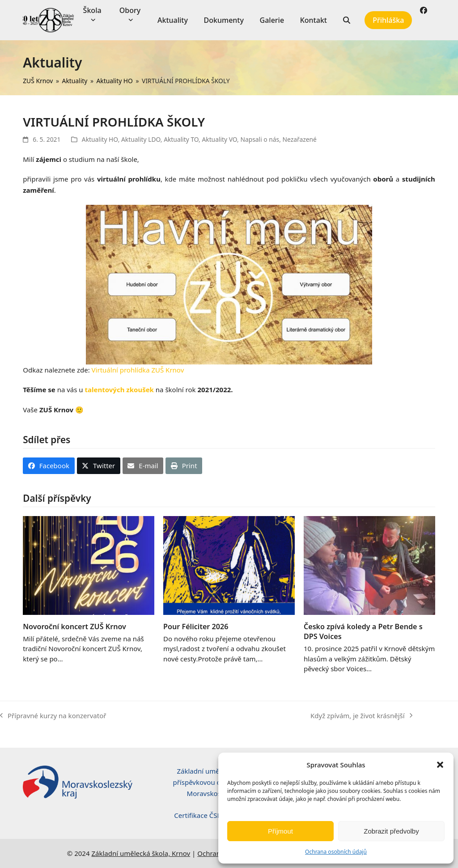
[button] (440, 765)
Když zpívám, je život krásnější (361, 716)
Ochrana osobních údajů (336, 852)
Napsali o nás (260, 139)
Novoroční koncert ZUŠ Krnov (74, 627)
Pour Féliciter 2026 (196, 627)
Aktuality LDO (141, 139)
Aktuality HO (100, 139)
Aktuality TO (181, 139)
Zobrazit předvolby (391, 831)
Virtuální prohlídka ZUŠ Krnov (138, 370)
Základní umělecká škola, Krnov (141, 853)
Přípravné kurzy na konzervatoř (53, 716)
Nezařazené (300, 139)
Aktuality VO (219, 139)
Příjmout (280, 831)
